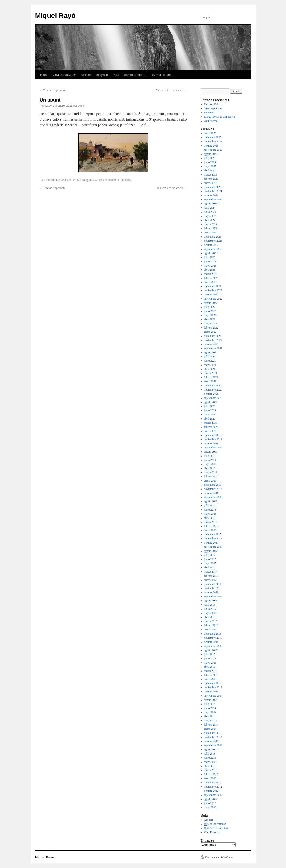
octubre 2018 (211, 493)
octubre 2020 (211, 394)
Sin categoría (85, 180)
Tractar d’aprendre (53, 91)
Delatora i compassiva (171, 91)
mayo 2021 (210, 365)
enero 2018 (210, 530)
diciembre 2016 (213, 584)
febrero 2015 (211, 675)
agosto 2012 (211, 799)
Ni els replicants (213, 108)
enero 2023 (210, 282)
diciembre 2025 (213, 137)
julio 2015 (210, 654)
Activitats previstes (64, 75)
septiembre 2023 (213, 249)
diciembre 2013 (213, 733)
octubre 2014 (211, 692)
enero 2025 (210, 183)
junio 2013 (210, 758)
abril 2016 (210, 617)
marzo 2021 (211, 373)
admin (82, 106)
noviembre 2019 (213, 439)
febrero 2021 (211, 377)
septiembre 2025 (213, 150)
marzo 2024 (211, 224)
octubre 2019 (211, 443)
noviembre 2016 (213, 588)
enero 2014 (210, 729)
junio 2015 (210, 658)
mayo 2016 (210, 613)
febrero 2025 (211, 179)
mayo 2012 (210, 807)
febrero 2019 (211, 477)
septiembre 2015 (213, 646)
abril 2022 (210, 319)
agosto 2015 (211, 650)
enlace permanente (120, 180)
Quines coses (211, 121)
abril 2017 (210, 567)
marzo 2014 (211, 720)
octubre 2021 (211, 344)
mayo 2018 (210, 514)
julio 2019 (210, 456)
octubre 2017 (211, 543)
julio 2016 (210, 605)
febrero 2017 (211, 576)
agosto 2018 (211, 501)
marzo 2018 (211, 522)
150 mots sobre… (135, 75)
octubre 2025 (211, 146)
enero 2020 (210, 431)
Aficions (86, 75)
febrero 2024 (211, 228)
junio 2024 (210, 212)
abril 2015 (210, 667)
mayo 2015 (210, 663)
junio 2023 (210, 261)
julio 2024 (210, 208)
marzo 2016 (211, 621)
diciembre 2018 (213, 485)
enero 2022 (210, 332)
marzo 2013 (211, 770)
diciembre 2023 (213, 237)
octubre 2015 (211, 642)
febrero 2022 (211, 328)
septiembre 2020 (213, 398)
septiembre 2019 (213, 448)
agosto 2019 (211, 452)
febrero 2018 (211, 526)
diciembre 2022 (213, 286)
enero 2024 (210, 233)
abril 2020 (210, 419)
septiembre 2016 (213, 596)
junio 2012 (210, 803)
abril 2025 (210, 170)
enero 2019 (210, 481)
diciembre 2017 (213, 534)
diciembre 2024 (213, 187)
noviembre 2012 (213, 787)
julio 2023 (210, 257)
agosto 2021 (211, 352)
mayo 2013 (210, 762)
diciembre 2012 (213, 783)
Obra (116, 75)
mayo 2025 (210, 166)
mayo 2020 (210, 414)
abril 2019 (210, 468)
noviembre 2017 (213, 539)
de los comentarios (217, 828)
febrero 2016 (211, 625)
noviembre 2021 (213, 340)
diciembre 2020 (213, 386)
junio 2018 (210, 510)
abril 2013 (210, 766)
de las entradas (215, 824)
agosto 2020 (211, 402)
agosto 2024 (211, 204)
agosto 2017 (211, 551)
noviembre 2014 (213, 687)
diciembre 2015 (213, 634)
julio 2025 (210, 158)
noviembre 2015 (213, 638)
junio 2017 (210, 559)
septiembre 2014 (213, 696)
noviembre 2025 (213, 142)
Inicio (44, 75)
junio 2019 (210, 460)
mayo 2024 (210, 216)
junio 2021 (210, 361)
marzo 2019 (211, 472)
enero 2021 (210, 381)
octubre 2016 (211, 592)
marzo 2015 (211, 671)
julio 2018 (210, 505)
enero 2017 (210, 580)
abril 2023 (210, 270)
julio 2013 (210, 754)
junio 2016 (210, 609)
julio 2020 (210, 406)
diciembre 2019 (213, 435)
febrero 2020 (211, 427)
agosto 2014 (211, 700)
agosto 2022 (211, 303)
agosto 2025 (211, 154)
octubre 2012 (211, 791)
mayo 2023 (210, 266)
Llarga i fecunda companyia (219, 117)
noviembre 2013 (213, 737)
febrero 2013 (211, 774)
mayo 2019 (210, 464)
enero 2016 (210, 630)
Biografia (102, 75)
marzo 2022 (211, 323)
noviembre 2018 (213, 489)
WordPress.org (212, 832)
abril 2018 (210, 518)
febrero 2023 (211, 278)
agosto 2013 (211, 749)
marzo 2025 (211, 175)
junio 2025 (210, 162)
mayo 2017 (210, 563)
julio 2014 (210, 704)
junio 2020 (210, 410)
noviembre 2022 (213, 290)
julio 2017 (210, 555)
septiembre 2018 (213, 497)
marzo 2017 (211, 572)
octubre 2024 (211, 195)
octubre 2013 (211, 741)
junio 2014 (210, 708)
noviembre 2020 (213, 390)
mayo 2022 (210, 315)
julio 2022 (210, 307)
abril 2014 (210, 716)
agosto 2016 (211, 601)
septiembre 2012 (213, 795)
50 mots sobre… (163, 75)
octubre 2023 (211, 245)
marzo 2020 (211, 423)
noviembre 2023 (213, 241)
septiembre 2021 (213, 348)
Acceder (209, 820)
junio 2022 (210, 311)
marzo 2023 (211, 274)
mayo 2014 (210, 712)
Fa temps (209, 113)
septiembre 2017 (213, 547)
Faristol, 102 (211, 104)
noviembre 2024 (213, 191)
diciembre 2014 (213, 683)
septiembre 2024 (213, 199)
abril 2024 (210, 220)
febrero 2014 (211, 725)
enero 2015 (210, 679)
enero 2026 (210, 133)
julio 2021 (210, 357)
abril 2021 (210, 369)
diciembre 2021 (213, 336)
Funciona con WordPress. (219, 857)
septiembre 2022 (213, 299)
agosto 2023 (211, 253)
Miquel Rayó (55, 16)
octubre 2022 (211, 295)
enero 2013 (210, 778)
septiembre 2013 (213, 745)
